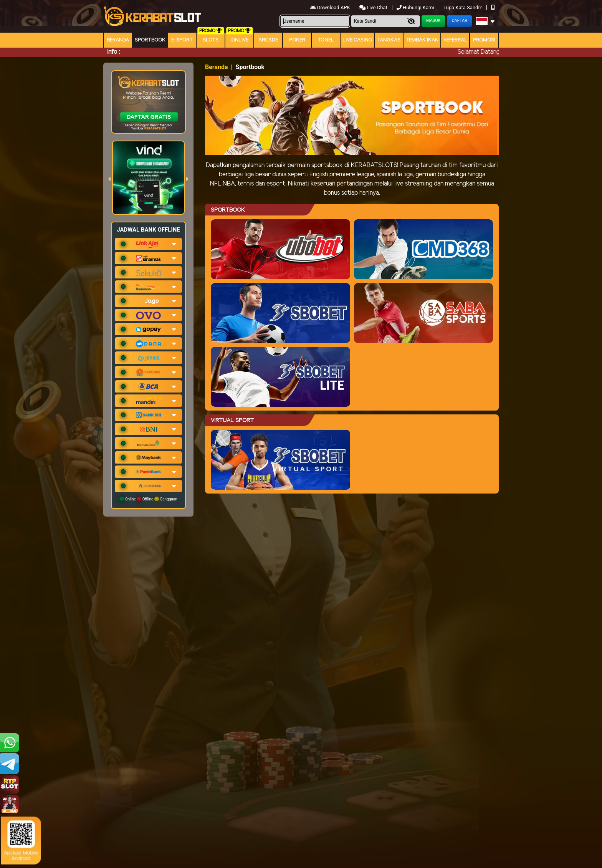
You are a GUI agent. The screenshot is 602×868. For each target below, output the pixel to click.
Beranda (118, 40)
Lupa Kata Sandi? (463, 7)
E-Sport (182, 40)
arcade (268, 40)
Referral (455, 40)
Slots (211, 40)
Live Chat (374, 7)
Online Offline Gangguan (148, 499)
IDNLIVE (239, 40)
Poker (297, 40)
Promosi (484, 40)
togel (326, 40)
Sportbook (150, 40)
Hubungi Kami (416, 7)
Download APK (331, 7)
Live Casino (357, 40)
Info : (113, 52)
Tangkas (389, 40)
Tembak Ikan (422, 40)
